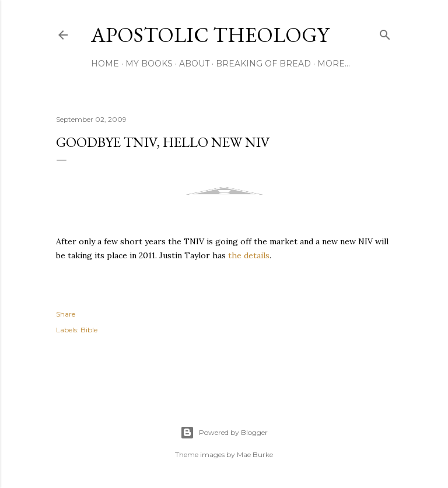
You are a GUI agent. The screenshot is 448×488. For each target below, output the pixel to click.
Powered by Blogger (224, 433)
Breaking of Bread (263, 64)
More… (334, 64)
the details (249, 255)
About (194, 64)
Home (105, 64)
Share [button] (66, 314)
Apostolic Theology (210, 35)
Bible (89, 330)
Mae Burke (255, 454)
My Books (149, 64)
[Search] (385, 32)
